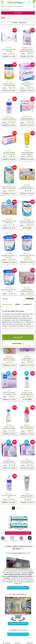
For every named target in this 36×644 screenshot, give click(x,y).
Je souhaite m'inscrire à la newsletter (18, 533)
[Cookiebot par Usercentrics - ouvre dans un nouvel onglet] (26, 299)
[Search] (17, 6)
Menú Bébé (18, 13)
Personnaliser (18, 344)
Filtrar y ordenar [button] (18, 23)
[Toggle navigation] (2, 2)
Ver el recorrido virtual (18, 624)
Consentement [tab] (7, 304)
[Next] (23, 508)
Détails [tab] (18, 304)
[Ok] (34, 6)
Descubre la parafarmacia (18, 588)
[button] (29, 2)
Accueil (3, 10)
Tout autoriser (18, 337)
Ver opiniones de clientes (18, 634)
